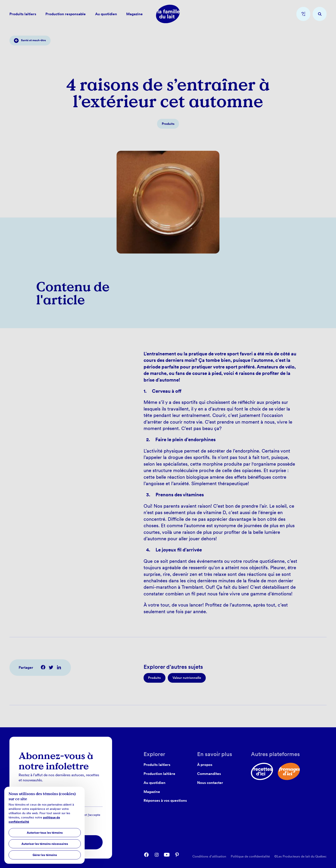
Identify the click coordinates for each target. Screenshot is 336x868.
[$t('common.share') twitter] (51, 667)
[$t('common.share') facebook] (43, 667)
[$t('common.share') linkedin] (59, 667)
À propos (205, 765)
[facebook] (146, 855)
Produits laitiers (157, 765)
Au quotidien (154, 783)
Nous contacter (210, 783)
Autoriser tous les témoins (45, 833)
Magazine (152, 792)
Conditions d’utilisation (209, 856)
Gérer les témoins (45, 855)
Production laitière (159, 774)
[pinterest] (177, 855)
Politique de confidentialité (250, 856)
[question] (303, 14)
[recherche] (320, 14)
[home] (168, 14)
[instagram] (157, 855)
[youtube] (167, 855)
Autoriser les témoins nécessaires (45, 844)
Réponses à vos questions (165, 800)
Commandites (209, 774)
